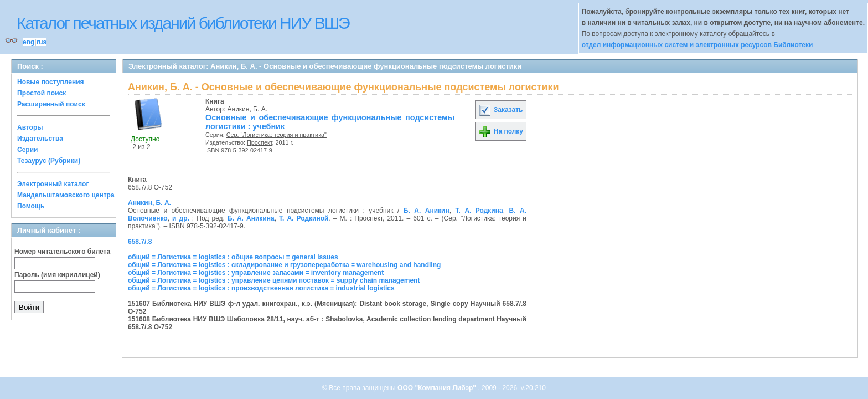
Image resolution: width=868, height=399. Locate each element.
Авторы (30, 127)
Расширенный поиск (51, 104)
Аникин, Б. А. (247, 109)
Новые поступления (51, 82)
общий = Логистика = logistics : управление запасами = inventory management (256, 273)
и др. (181, 218)
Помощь (31, 206)
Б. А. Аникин (427, 211)
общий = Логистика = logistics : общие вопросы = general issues (233, 257)
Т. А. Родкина (479, 211)
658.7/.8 (140, 242)
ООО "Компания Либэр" (438, 388)
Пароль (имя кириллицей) (57, 275)
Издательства (40, 139)
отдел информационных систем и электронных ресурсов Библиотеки (697, 45)
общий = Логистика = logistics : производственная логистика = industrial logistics (261, 288)
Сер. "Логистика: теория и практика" (277, 135)
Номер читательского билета (62, 252)
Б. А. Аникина (251, 218)
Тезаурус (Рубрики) (49, 161)
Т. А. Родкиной (304, 218)
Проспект (260, 142)
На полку (501, 131)
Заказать (500, 110)
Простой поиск (42, 93)
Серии (27, 150)
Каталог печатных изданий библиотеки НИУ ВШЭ (183, 23)
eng (29, 42)
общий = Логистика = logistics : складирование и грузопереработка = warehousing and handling (284, 265)
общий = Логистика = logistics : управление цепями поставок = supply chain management (274, 280)
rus (41, 42)
